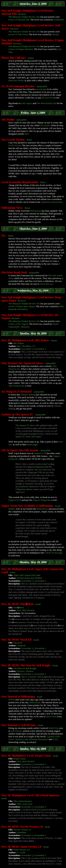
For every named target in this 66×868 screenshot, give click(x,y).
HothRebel (59, 20)
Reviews (22, 14)
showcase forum (16, 80)
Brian (29, 140)
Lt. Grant (21, 852)
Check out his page (54, 553)
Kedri (58, 506)
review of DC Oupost (18, 324)
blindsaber (22, 832)
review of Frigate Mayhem (21, 49)
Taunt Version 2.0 (21, 850)
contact (36, 489)
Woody (55, 34)
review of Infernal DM (19, 20)
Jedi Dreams (16, 731)
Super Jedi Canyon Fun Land (27, 575)
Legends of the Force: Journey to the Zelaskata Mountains (34, 738)
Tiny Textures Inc (17, 386)
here (27, 134)
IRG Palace (19, 343)
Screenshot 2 (40, 349)
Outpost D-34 (40, 453)
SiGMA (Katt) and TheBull (29, 578)
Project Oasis (20, 759)
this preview (47, 98)
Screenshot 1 (27, 349)
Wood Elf (18, 643)
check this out (46, 284)
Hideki (12, 509)
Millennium (35, 211)
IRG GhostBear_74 (26, 346)
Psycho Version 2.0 (22, 830)
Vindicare (21, 645)
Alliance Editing (28, 395)
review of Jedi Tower (18, 34)
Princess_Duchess (25, 671)
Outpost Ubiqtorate (35, 467)
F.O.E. (55, 739)
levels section (15, 145)
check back (51, 716)
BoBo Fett (53, 728)
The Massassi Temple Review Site (24, 17)
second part (41, 89)
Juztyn (31, 58)
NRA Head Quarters (23, 801)
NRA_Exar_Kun (25, 804)
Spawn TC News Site (29, 425)
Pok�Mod (19, 608)
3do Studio (45, 125)
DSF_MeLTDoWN (26, 610)
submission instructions (52, 202)
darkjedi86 (42, 86)
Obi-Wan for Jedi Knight (25, 668)
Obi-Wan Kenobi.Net (46, 103)
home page (32, 444)
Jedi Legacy (27, 103)
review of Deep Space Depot (22, 306)
